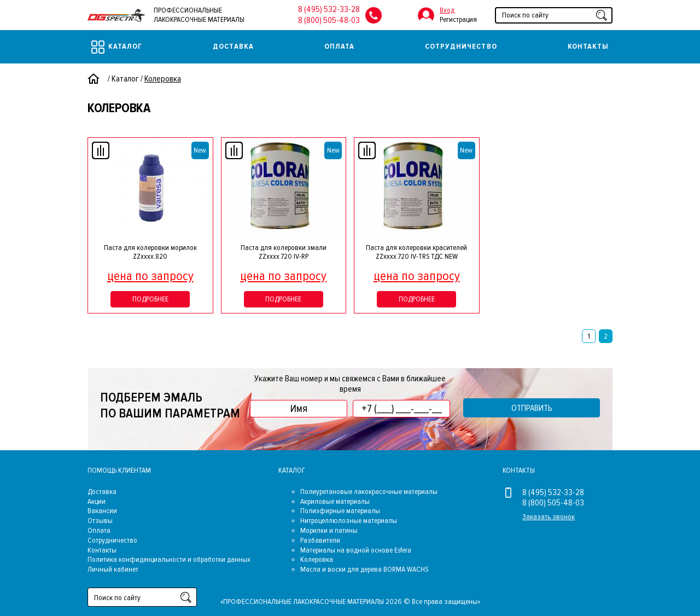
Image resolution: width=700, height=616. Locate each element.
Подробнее (150, 299)
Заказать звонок (549, 517)
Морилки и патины (329, 530)
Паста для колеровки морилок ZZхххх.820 (150, 252)
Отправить (532, 408)
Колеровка (317, 559)
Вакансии (102, 511)
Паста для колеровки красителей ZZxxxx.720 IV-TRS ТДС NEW (416, 252)
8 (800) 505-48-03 (329, 20)
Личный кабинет (113, 569)
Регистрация (458, 19)
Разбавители (320, 540)
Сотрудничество (461, 46)
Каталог (117, 47)
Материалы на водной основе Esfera (356, 550)
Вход (447, 10)
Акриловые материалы (335, 501)
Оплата (339, 46)
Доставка (233, 46)
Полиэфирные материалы (340, 511)
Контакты (588, 46)
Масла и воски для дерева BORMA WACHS (364, 569)
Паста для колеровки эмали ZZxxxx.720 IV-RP (284, 252)
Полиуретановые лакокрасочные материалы (369, 492)
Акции (97, 501)
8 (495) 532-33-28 (329, 9)
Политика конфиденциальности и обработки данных (169, 559)
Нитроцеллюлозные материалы (349, 521)
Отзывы (100, 521)
